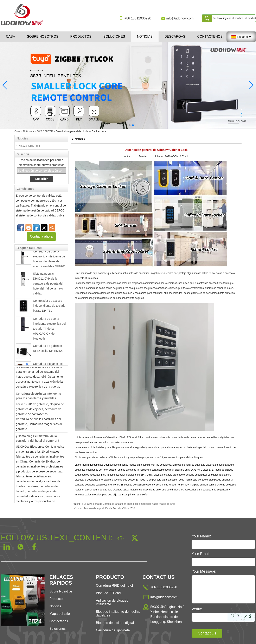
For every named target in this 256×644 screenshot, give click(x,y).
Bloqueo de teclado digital (115, 623)
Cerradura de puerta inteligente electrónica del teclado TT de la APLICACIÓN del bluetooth (49, 330)
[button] (123, 125)
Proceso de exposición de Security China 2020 (109, 508)
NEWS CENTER (44, 131)
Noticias (145, 37)
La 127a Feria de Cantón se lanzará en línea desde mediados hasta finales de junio (129, 504)
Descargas (175, 37)
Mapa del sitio (60, 614)
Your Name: (201, 536)
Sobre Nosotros (61, 591)
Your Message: (204, 571)
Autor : (128, 156)
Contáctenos (210, 37)
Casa (11, 37)
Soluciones (114, 37)
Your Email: (201, 554)
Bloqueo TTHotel (108, 593)
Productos (81, 37)
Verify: (197, 609)
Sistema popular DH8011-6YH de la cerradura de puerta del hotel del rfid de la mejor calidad (48, 285)
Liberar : (160, 156)
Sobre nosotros (43, 37)
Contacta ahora (41, 236)
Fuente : (144, 156)
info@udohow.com (180, 18)
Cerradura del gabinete (113, 630)
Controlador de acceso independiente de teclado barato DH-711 (49, 307)
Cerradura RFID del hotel (114, 586)
